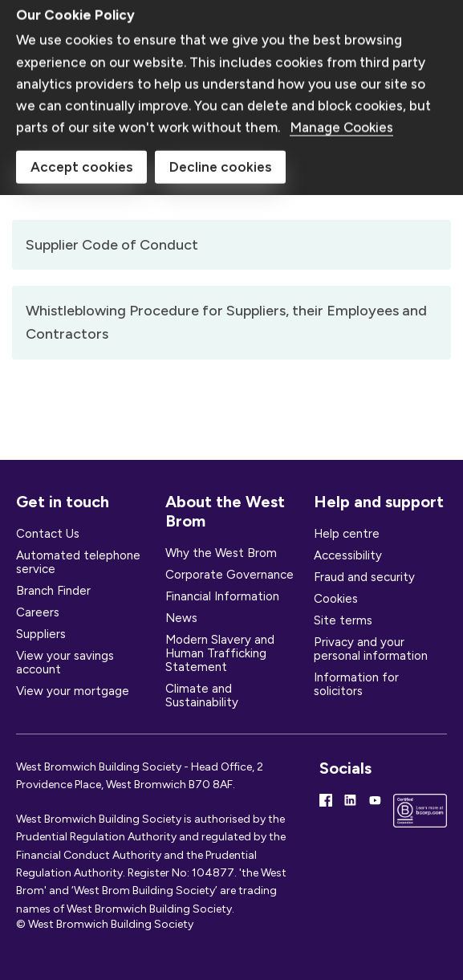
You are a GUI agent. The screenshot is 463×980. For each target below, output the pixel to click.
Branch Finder (53, 591)
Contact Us (48, 534)
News (181, 618)
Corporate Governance (229, 575)
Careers (38, 612)
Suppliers (41, 634)
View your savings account (65, 663)
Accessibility (348, 555)
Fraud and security (364, 577)
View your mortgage (73, 691)
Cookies (336, 599)
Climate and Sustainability (202, 695)
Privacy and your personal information (371, 649)
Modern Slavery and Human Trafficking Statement (220, 653)
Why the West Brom (221, 553)
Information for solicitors (356, 684)
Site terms (343, 620)
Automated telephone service (78, 562)
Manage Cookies (341, 59)
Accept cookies (81, 99)
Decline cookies (220, 99)
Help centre (347, 534)
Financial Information (222, 596)
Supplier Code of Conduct (112, 245)
